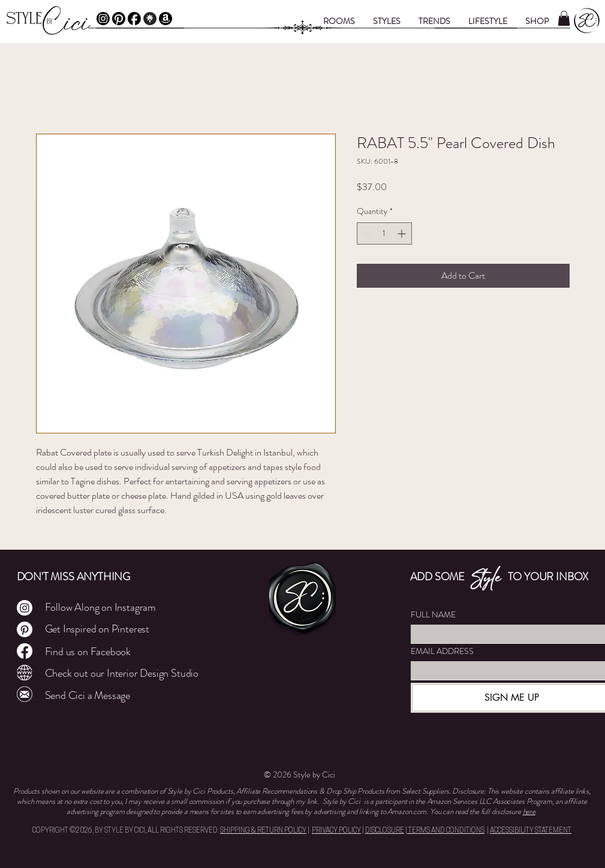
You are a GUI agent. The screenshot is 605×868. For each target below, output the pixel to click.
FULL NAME (433, 615)
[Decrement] (366, 233)
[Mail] (25, 694)
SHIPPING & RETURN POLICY (263, 831)
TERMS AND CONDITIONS (446, 831)
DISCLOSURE (385, 831)
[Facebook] (134, 19)
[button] (339, 21)
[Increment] (403, 233)
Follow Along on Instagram (101, 607)
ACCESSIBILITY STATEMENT (531, 831)
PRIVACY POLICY (336, 831)
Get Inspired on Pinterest (97, 629)
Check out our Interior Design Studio (122, 673)
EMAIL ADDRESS (442, 651)
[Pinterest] (119, 19)
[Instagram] (103, 19)
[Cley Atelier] (25, 673)
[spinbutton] (384, 233)
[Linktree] (150, 19)
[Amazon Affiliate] (165, 19)
